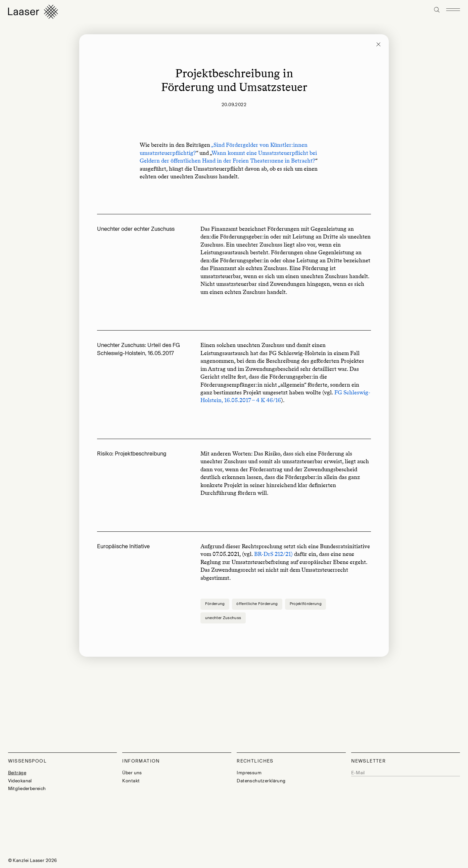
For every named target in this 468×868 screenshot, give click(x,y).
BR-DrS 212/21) (273, 554)
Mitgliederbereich (27, 789)
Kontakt (131, 781)
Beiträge (17, 773)
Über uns (132, 773)
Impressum (249, 773)
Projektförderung (306, 604)
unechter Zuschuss (223, 618)
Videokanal (20, 781)
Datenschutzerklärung (261, 781)
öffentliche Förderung (257, 604)
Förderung (215, 604)
